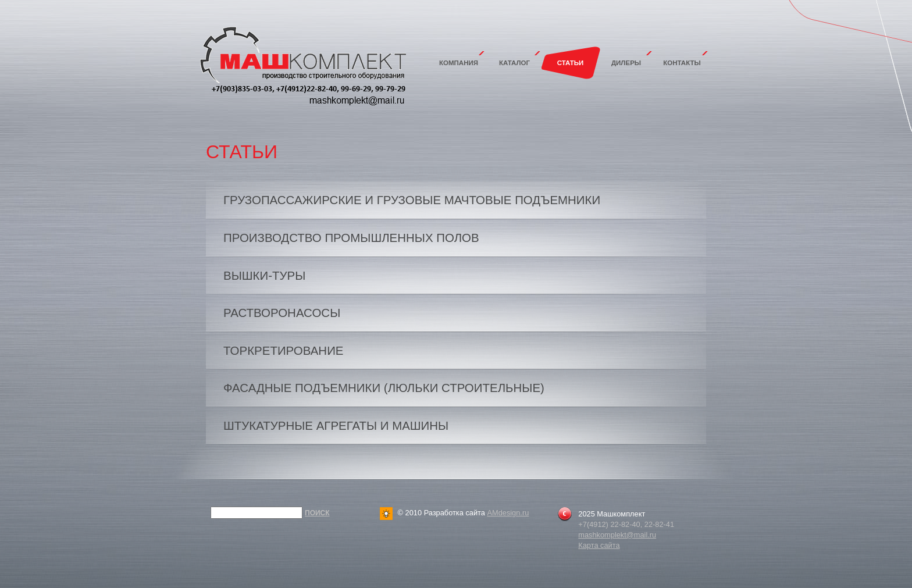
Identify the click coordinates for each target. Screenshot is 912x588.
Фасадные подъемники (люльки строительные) (384, 388)
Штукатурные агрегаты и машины (336, 425)
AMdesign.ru (508, 513)
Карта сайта (599, 545)
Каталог (514, 63)
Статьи (571, 63)
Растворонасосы (282, 313)
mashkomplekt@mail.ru (617, 535)
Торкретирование (284, 350)
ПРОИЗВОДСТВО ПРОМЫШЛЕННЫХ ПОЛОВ (351, 238)
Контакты (682, 63)
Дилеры (626, 63)
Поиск (317, 513)
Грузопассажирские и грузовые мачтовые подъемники (412, 200)
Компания (459, 63)
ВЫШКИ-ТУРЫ (264, 275)
